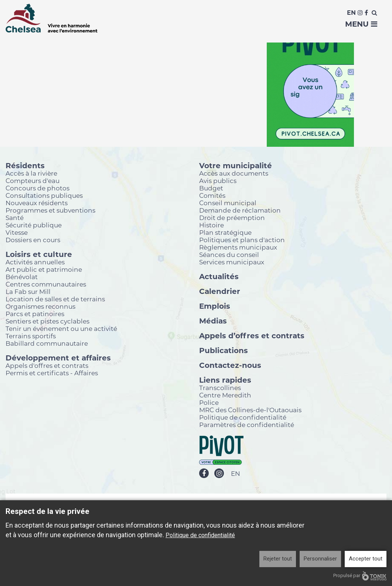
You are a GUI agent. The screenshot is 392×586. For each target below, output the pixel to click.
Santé (15, 218)
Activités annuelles (35, 262)
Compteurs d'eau (33, 181)
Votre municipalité (236, 165)
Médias (213, 321)
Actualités (219, 276)
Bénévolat (22, 277)
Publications (224, 350)
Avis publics (218, 181)
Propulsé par (360, 576)
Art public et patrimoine (44, 269)
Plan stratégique (225, 232)
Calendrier (220, 291)
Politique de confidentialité (243, 417)
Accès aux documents (234, 173)
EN (236, 474)
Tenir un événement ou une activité (61, 328)
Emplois (215, 306)
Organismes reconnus (40, 306)
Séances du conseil (229, 255)
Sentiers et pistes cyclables (47, 321)
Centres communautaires (46, 284)
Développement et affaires (58, 358)
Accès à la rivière (31, 173)
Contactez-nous (230, 365)
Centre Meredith (225, 395)
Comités (212, 195)
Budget (211, 188)
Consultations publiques (44, 195)
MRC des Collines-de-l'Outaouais (250, 410)
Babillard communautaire (47, 343)
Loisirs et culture (39, 254)
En (351, 13)
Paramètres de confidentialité (247, 425)
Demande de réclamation (240, 210)
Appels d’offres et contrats (252, 335)
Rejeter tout (278, 559)
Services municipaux (232, 262)
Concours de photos (38, 188)
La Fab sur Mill (28, 292)
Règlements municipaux (238, 247)
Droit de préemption (232, 218)
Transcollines (220, 388)
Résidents (25, 165)
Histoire (212, 225)
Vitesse (17, 232)
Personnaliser (320, 559)
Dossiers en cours (33, 240)
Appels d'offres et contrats (47, 365)
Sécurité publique (34, 225)
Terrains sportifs (31, 336)
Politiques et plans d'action (242, 240)
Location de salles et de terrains (55, 299)
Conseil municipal (228, 203)
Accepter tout (366, 559)
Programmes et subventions (50, 210)
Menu (361, 24)
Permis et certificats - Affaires (52, 373)
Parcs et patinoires (35, 314)
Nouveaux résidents (37, 203)
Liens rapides (225, 380)
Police (209, 402)
